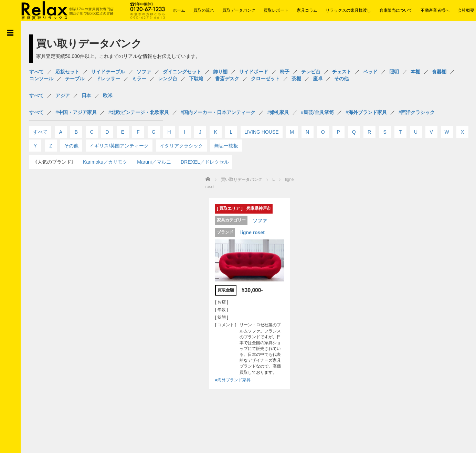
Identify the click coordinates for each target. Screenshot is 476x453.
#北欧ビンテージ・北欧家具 (139, 112)
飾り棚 (220, 72)
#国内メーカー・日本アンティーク (218, 112)
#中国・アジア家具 (76, 112)
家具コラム (307, 10)
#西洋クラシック (417, 112)
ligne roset (249, 232)
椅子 (285, 72)
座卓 (318, 79)
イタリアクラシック (181, 146)
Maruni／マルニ (154, 162)
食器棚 (439, 72)
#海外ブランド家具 (366, 112)
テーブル (75, 79)
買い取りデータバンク (242, 179)
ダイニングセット (182, 72)
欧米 (108, 95)
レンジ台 (168, 79)
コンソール (41, 79)
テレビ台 (311, 72)
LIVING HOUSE (262, 132)
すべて (36, 72)
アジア (63, 95)
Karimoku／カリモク (105, 162)
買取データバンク (239, 10)
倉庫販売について (396, 10)
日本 (86, 95)
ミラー (139, 79)
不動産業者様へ (435, 10)
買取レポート (276, 10)
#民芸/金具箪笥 (317, 112)
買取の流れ (204, 10)
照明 (394, 72)
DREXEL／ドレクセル (205, 162)
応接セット (67, 72)
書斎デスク (227, 79)
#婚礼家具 (278, 112)
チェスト (342, 72)
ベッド (370, 72)
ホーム (179, 10)
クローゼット (265, 79)
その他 (341, 79)
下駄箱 (196, 79)
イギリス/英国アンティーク (119, 146)
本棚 (415, 72)
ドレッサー (108, 79)
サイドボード (254, 72)
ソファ (144, 72)
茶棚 (296, 79)
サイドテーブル (108, 72)
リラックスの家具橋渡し (348, 10)
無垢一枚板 (226, 146)
